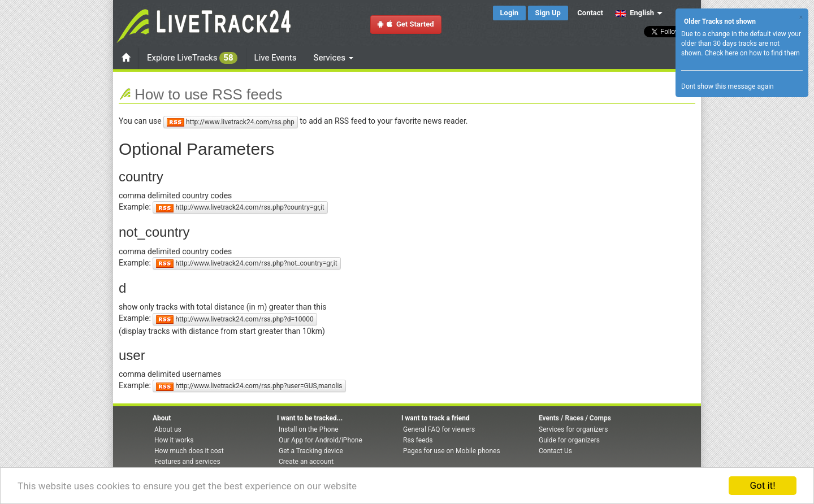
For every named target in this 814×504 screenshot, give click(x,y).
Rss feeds (418, 440)
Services (334, 58)
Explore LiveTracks (192, 58)
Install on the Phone (309, 429)
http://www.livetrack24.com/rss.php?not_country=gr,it (246, 264)
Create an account (306, 462)
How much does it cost (189, 451)
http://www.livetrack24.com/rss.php (231, 122)
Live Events (276, 58)
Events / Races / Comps (575, 418)
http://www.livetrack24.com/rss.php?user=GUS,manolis (249, 386)
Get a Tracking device (311, 451)
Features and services (187, 462)
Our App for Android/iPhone (321, 440)
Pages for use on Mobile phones (452, 451)
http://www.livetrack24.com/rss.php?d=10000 (235, 320)
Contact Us (555, 451)
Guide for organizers (569, 440)
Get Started (406, 24)
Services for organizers (573, 429)
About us (168, 429)
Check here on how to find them (752, 53)
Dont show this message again (728, 86)
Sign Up (548, 13)
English (635, 13)
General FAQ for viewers (439, 429)
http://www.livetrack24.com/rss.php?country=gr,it (240, 208)
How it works (174, 440)
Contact (590, 13)
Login (510, 13)
